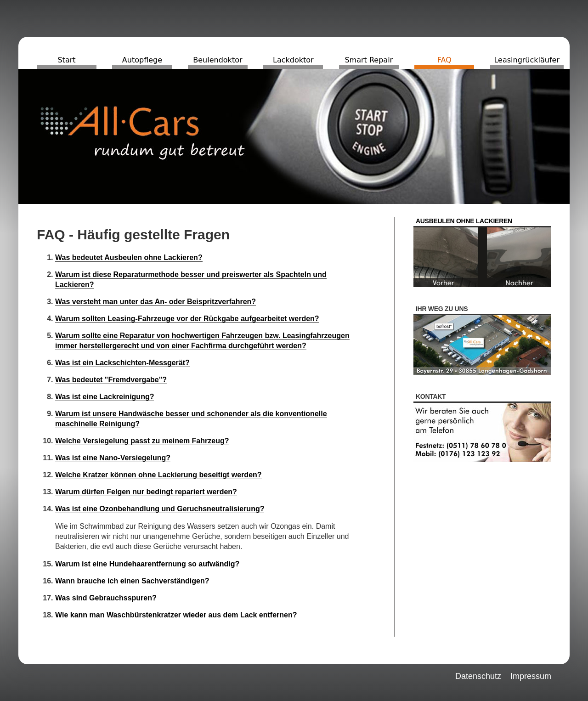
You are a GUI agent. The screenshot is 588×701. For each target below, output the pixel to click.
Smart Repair (369, 60)
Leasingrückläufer (527, 60)
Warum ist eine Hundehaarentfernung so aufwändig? (147, 564)
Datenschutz (478, 676)
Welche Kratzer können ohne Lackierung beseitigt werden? (158, 475)
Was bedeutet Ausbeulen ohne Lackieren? (129, 257)
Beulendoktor (218, 60)
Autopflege (142, 60)
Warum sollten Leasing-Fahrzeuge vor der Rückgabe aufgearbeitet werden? (187, 319)
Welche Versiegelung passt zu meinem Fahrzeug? (142, 441)
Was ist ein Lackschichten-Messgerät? (122, 363)
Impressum (531, 676)
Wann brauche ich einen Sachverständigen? (132, 581)
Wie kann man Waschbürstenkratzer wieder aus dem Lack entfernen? (176, 615)
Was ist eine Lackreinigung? (105, 397)
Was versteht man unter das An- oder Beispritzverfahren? (155, 302)
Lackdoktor (293, 60)
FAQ (444, 60)
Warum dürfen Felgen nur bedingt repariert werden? (146, 492)
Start (66, 60)
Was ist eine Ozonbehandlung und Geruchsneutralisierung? (160, 509)
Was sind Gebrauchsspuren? (106, 598)
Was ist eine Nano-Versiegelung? (113, 458)
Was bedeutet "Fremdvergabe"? (111, 380)
